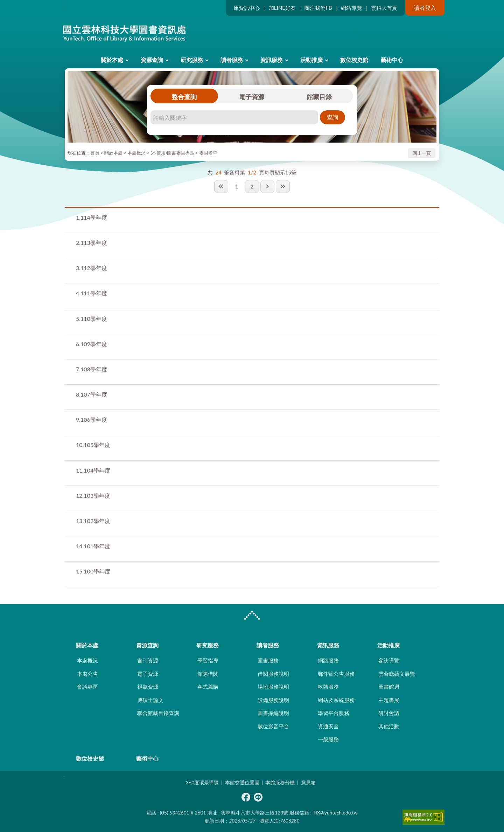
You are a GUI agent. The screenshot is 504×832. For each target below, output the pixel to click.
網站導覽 (351, 8)
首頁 (95, 153)
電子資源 (252, 97)
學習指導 (208, 660)
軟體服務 (328, 687)
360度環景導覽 (202, 782)
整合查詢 (184, 97)
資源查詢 (152, 60)
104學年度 (93, 470)
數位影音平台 (273, 726)
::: (63, 6)
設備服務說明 (273, 700)
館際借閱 (208, 674)
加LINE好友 (282, 8)
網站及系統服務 (336, 700)
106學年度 (92, 420)
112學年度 (92, 268)
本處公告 (87, 674)
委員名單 (208, 153)
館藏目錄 (319, 97)
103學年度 (93, 496)
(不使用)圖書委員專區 (173, 153)
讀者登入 (425, 8)
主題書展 (389, 700)
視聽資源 (148, 687)
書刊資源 (148, 660)
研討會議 (389, 713)
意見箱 (308, 782)
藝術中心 (392, 60)
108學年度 (92, 369)
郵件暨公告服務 (336, 674)
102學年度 (93, 521)
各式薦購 (208, 687)
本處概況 (136, 153)
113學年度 (92, 243)
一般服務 (328, 739)
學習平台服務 (334, 713)
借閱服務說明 (273, 674)
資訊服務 (272, 60)
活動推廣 (311, 60)
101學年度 (93, 546)
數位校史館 (354, 60)
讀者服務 (232, 60)
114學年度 (92, 217)
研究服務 (192, 60)
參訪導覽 (389, 660)
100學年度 (93, 571)
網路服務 (328, 660)
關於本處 (112, 60)
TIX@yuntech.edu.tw (335, 813)
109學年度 (92, 344)
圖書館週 (389, 687)
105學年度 (93, 445)
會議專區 (87, 687)
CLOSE (252, 616)
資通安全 (328, 726)
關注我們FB (318, 8)
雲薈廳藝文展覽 (397, 674)
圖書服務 (268, 660)
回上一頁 (422, 153)
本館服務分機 (280, 782)
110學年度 (92, 319)
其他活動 (389, 726)
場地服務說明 (273, 687)
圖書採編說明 (273, 713)
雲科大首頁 (384, 8)
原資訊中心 (247, 8)
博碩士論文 (150, 700)
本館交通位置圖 (242, 782)
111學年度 (92, 293)
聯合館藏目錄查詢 (158, 713)
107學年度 (92, 394)
